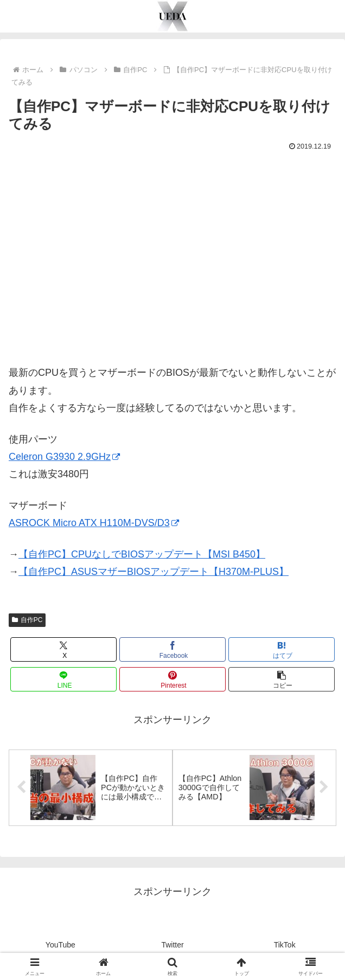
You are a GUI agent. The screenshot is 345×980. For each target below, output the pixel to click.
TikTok (285, 945)
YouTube (60, 945)
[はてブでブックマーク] (282, 649)
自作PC (27, 620)
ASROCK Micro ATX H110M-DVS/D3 (94, 523)
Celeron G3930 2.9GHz (64, 457)
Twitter (172, 945)
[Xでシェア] (63, 649)
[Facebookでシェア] (173, 649)
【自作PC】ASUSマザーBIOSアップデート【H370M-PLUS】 (154, 572)
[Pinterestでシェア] (173, 679)
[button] (282, 679)
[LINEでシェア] (63, 679)
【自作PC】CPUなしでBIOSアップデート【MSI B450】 (142, 554)
